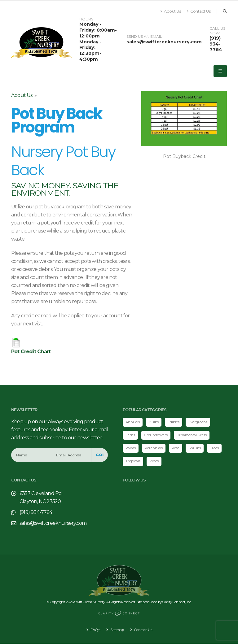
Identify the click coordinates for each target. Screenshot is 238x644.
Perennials (155, 448)
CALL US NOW (217, 31)
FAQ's (94, 630)
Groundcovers (156, 435)
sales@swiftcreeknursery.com (164, 42)
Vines (154, 461)
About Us (171, 11)
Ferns (130, 435)
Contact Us (198, 11)
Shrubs (196, 448)
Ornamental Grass (193, 435)
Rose (177, 448)
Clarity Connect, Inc (177, 602)
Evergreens (198, 422)
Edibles (174, 422)
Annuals (133, 422)
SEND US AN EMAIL (144, 37)
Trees (216, 448)
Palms (131, 448)
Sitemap (117, 630)
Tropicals (133, 461)
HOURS (86, 19)
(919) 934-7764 (216, 44)
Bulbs (154, 422)
